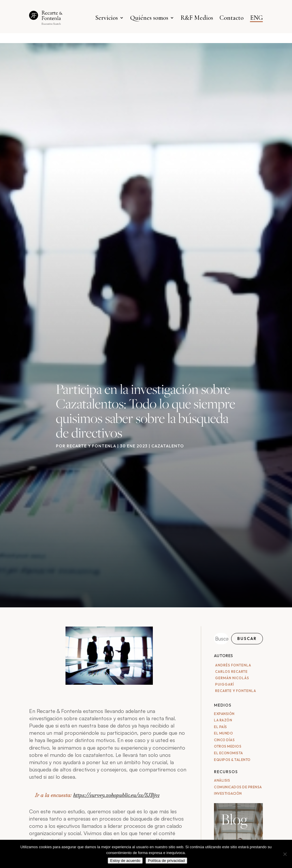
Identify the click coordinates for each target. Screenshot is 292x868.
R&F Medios (197, 18)
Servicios (107, 18)
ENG (256, 18)
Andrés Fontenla (233, 665)
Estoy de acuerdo (125, 861)
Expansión (224, 714)
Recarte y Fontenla (91, 446)
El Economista (229, 753)
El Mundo (223, 733)
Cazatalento (168, 446)
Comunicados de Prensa (238, 787)
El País (221, 727)
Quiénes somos (149, 18)
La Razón (223, 720)
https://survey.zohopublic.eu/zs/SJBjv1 (116, 795)
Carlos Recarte (231, 672)
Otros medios (228, 746)
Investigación (228, 793)
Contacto (232, 18)
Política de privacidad (166, 861)
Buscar (247, 638)
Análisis (222, 780)
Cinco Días (224, 740)
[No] (285, 854)
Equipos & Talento (232, 760)
